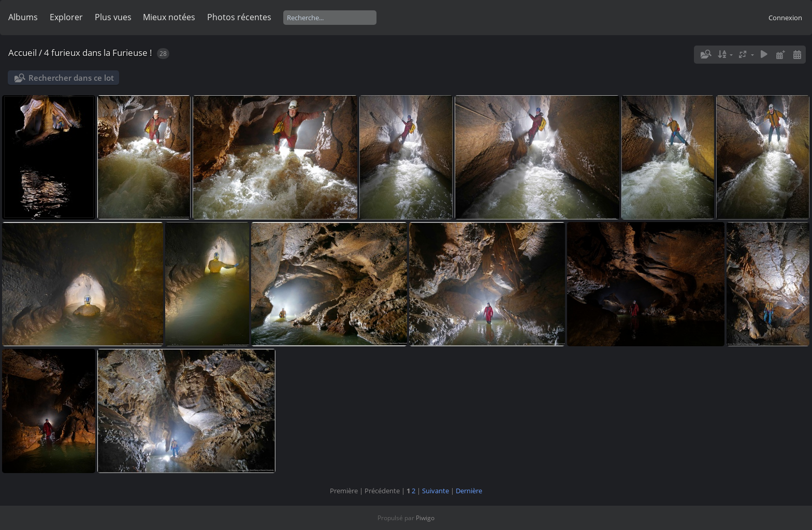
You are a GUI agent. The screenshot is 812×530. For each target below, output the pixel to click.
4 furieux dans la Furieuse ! (98, 53)
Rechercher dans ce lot (71, 78)
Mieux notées (169, 17)
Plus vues (113, 17)
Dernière (469, 491)
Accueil (23, 53)
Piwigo (425, 518)
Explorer (66, 17)
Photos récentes (239, 17)
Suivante (436, 491)
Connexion (785, 18)
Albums (23, 17)
